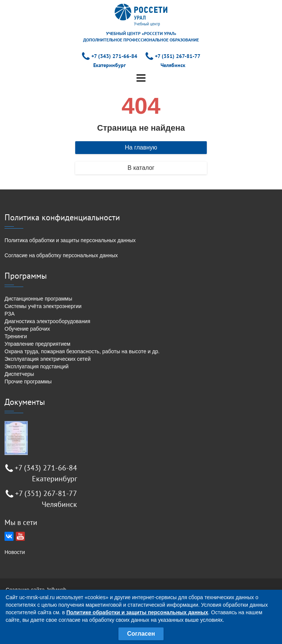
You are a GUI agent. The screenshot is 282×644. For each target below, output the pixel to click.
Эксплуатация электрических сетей (48, 359)
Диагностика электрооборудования (47, 321)
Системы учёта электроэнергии (43, 306)
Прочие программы (28, 382)
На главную (141, 147)
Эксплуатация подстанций (36, 366)
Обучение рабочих (27, 329)
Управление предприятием (37, 344)
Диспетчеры (19, 374)
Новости (15, 552)
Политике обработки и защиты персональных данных (137, 612)
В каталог (141, 168)
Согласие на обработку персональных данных (61, 255)
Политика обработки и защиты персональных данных (70, 240)
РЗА (10, 314)
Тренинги (16, 336)
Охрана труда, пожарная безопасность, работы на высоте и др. (82, 351)
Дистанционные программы (38, 299)
